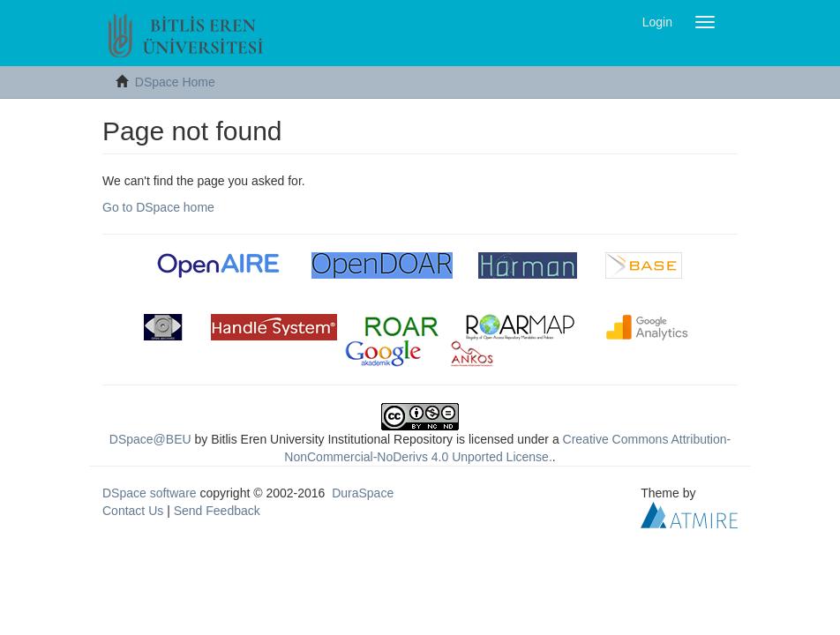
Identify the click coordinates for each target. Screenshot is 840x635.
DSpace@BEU (150, 439)
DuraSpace (363, 493)
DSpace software (150, 493)
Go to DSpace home (158, 207)
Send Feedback (217, 511)
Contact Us (133, 511)
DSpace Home (175, 82)
